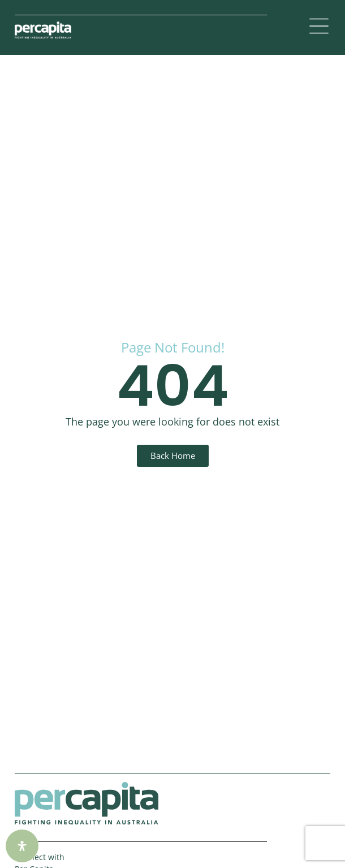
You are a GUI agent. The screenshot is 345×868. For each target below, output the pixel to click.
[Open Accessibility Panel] (22, 846)
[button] (319, 27)
